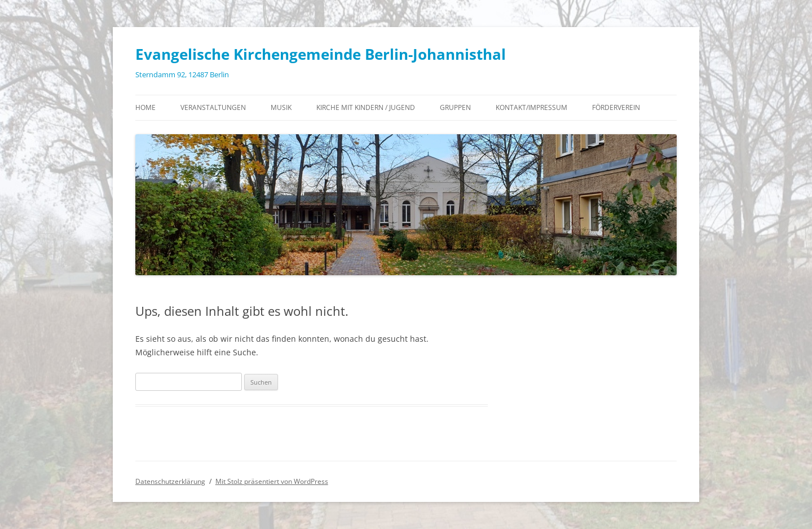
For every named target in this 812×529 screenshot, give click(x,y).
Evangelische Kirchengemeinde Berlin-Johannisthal (321, 54)
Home (145, 107)
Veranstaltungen (213, 107)
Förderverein (616, 107)
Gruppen (455, 107)
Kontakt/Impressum (531, 107)
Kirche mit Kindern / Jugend (366, 107)
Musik (281, 107)
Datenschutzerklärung (170, 481)
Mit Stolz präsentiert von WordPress (272, 481)
